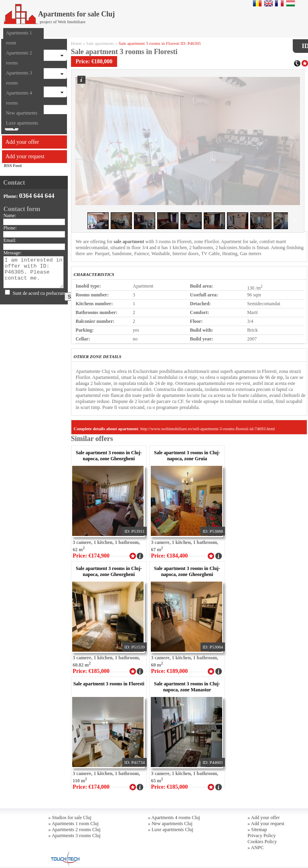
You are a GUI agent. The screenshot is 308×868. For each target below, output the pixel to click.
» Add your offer (263, 818)
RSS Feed (13, 165)
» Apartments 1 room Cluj (74, 824)
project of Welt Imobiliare (63, 22)
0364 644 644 (36, 196)
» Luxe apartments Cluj (171, 830)
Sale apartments (100, 43)
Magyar (291, 3)
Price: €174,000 (91, 787)
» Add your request (266, 824)
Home (76, 43)
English (268, 3)
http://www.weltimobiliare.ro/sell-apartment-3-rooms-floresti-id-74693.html (208, 429)
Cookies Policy (262, 842)
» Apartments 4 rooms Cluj (174, 818)
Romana (257, 3)
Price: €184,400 (170, 556)
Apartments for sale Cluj (59, 14)
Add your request (25, 156)
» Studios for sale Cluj (70, 818)
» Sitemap (257, 830)
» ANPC (255, 848)
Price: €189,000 (170, 671)
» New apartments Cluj (170, 824)
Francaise (279, 3)
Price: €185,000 (91, 671)
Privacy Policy (261, 836)
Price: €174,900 (91, 556)
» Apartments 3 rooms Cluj (75, 836)
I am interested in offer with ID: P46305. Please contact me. (33, 272)
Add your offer (22, 142)
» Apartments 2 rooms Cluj (75, 830)
